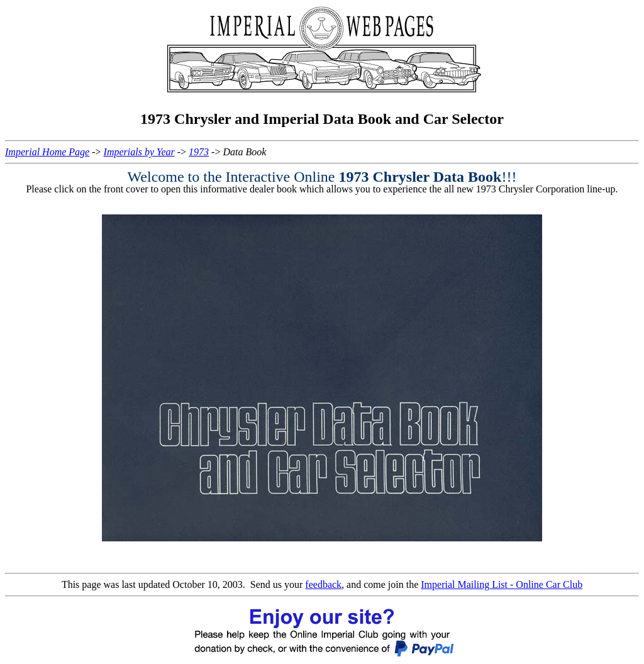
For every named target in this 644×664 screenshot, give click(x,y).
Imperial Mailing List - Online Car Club (502, 584)
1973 (199, 152)
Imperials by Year (139, 152)
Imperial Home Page (47, 152)
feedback (323, 584)
